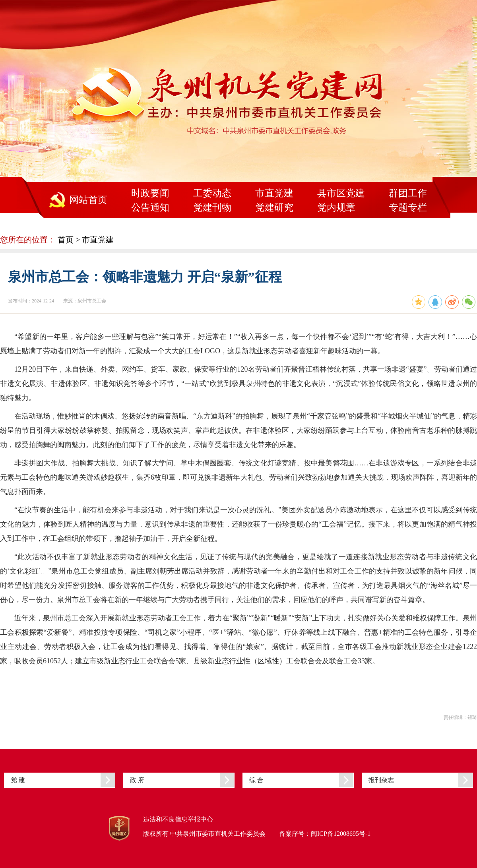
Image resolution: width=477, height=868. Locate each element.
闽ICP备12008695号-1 (341, 834)
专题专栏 (408, 207)
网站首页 (88, 200)
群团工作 (408, 193)
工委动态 (212, 193)
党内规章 (336, 207)
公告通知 (150, 207)
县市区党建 (341, 193)
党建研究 (274, 207)
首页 (66, 240)
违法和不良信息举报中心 (178, 819)
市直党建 (274, 193)
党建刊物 (212, 207)
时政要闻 (150, 193)
